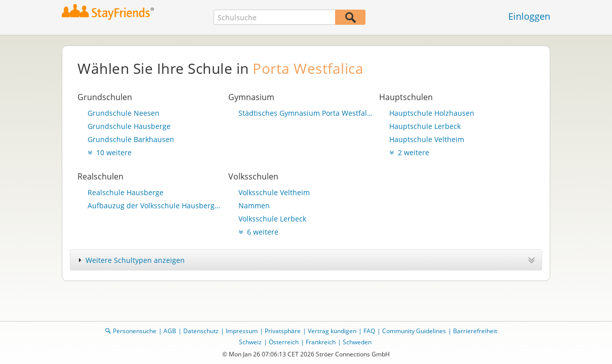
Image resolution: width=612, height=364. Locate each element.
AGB (170, 331)
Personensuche (135, 331)
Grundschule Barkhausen (131, 139)
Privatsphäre (283, 331)
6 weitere (258, 232)
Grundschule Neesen (124, 113)
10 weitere (110, 152)
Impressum (242, 331)
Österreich (284, 342)
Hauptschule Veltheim (427, 139)
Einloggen (529, 16)
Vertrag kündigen (332, 331)
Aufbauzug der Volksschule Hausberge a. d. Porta (155, 206)
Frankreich (321, 342)
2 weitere (409, 152)
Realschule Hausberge (126, 192)
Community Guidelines (414, 331)
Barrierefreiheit (475, 331)
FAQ (369, 331)
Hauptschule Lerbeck (425, 126)
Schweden (357, 342)
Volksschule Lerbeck (272, 219)
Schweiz (250, 342)
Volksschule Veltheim (274, 192)
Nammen (254, 206)
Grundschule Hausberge (129, 126)
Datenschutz (201, 331)
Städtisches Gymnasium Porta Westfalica (306, 113)
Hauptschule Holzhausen (432, 113)
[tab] (306, 260)
